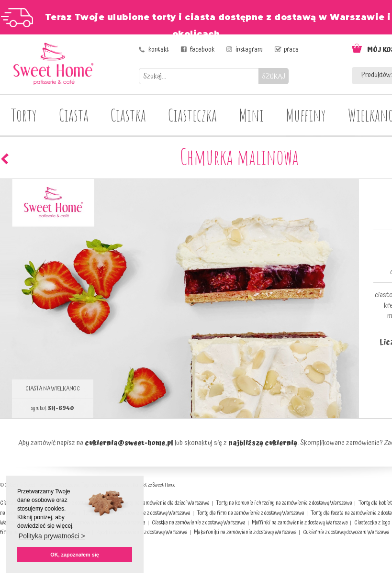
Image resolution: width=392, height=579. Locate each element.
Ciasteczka (192, 115)
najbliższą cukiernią (263, 443)
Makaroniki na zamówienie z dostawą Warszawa (245, 532)
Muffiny (306, 115)
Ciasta (74, 115)
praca (291, 50)
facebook (202, 50)
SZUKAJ (274, 76)
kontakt (159, 50)
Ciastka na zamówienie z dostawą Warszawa (199, 523)
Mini (251, 115)
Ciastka (128, 115)
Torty (24, 115)
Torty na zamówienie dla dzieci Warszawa (166, 503)
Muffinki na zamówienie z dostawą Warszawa (300, 523)
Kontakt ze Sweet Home (154, 485)
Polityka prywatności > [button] (52, 536)
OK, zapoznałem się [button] (74, 555)
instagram (249, 50)
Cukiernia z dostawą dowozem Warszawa (346, 532)
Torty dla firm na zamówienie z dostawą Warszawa (251, 513)
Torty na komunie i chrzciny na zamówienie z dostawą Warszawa (284, 503)
